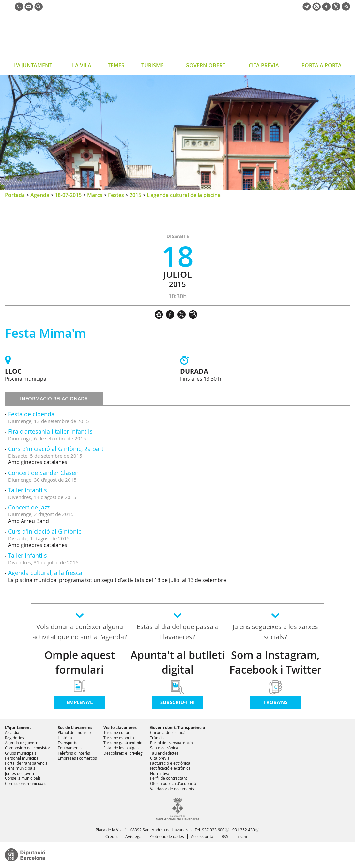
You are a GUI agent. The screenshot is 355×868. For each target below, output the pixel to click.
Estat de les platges (121, 748)
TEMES (116, 65)
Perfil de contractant (169, 778)
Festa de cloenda (31, 414)
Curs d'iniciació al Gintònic (45, 531)
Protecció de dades (167, 836)
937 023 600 (213, 830)
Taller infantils (28, 490)
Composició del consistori (28, 748)
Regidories (15, 738)
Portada (15, 195)
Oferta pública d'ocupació (173, 783)
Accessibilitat (203, 836)
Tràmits (157, 738)
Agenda (40, 195)
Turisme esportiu (119, 738)
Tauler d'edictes (164, 753)
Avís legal (134, 836)
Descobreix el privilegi (123, 753)
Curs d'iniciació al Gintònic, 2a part (56, 449)
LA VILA (82, 65)
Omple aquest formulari (80, 662)
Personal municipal (22, 758)
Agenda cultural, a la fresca (45, 573)
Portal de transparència (26, 763)
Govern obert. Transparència (177, 728)
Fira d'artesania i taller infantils (50, 431)
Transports (68, 743)
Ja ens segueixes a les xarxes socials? (275, 632)
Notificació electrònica (170, 768)
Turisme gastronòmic (123, 743)
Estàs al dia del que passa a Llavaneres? (178, 632)
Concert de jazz (29, 507)
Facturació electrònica (170, 763)
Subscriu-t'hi (177, 702)
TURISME (153, 65)
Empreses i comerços (77, 758)
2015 (135, 195)
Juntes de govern (20, 773)
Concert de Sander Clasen (43, 473)
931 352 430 (244, 830)
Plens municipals (20, 768)
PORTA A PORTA (322, 65)
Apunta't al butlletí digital (178, 662)
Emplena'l (80, 702)
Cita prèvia (160, 758)
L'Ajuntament (18, 728)
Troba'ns (275, 702)
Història (65, 738)
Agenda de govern (22, 743)
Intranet (242, 836)
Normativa (160, 773)
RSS (225, 836)
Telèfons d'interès (74, 753)
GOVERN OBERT (205, 65)
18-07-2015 (68, 195)
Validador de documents (172, 789)
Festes (116, 195)
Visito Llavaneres (120, 728)
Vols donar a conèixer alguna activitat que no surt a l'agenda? (80, 632)
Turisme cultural (118, 732)
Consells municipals (23, 778)
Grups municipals (21, 753)
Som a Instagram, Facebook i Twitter (276, 662)
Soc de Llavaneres (75, 728)
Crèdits (112, 836)
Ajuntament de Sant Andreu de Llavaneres (57, 37)
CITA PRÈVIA (264, 65)
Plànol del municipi (75, 732)
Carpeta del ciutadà (168, 732)
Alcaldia (12, 732)
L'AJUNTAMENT (33, 65)
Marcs (95, 195)
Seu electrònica (164, 748)
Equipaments (70, 748)
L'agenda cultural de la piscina (184, 195)
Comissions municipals (26, 783)
